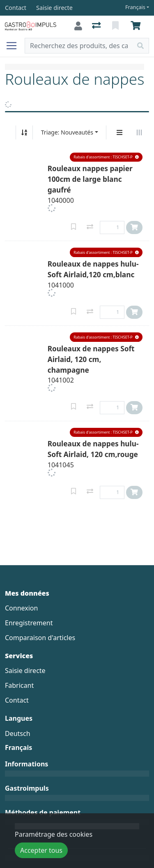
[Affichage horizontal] (139, 132)
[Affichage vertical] (120, 132)
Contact (17, 700)
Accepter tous (41, 850)
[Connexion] (78, 26)
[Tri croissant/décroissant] (24, 132)
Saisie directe (25, 671)
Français (135, 7)
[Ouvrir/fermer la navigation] (15, 46)
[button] (106, 157)
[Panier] (137, 26)
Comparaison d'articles (40, 638)
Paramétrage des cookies (54, 834)
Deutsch (18, 733)
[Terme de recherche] (79, 46)
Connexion (21, 608)
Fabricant (19, 685)
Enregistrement (29, 623)
